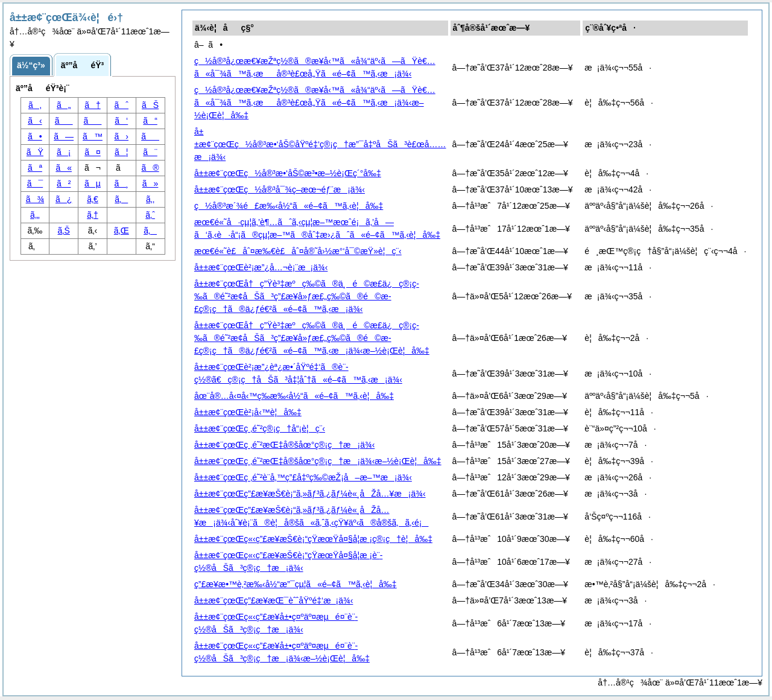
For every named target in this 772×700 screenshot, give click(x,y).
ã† (93, 105)
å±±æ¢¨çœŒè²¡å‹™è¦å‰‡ (248, 412)
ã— (64, 136)
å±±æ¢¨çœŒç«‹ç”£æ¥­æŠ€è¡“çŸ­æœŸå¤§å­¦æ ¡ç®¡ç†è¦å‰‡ (313, 539)
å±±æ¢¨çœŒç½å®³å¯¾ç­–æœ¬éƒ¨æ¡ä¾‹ (280, 189)
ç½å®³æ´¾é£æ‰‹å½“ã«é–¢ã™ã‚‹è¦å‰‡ (289, 206)
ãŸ (35, 152)
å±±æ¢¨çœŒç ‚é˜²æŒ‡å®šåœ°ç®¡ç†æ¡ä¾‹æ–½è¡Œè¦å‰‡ (318, 461)
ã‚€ (93, 199)
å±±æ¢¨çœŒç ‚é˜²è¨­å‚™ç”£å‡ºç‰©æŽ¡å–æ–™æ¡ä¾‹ (303, 477)
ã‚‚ (150, 199)
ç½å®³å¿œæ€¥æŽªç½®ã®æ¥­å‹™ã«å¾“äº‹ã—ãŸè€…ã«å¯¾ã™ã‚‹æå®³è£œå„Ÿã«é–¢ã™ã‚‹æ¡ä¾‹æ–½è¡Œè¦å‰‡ (315, 103)
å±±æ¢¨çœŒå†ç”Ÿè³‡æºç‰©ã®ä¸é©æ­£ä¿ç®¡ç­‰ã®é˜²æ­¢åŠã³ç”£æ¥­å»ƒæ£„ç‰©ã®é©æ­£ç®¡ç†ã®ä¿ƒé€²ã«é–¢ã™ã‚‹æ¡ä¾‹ (307, 296)
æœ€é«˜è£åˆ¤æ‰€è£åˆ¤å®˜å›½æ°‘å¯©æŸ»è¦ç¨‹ (298, 251)
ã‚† (93, 215)
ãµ (93, 183)
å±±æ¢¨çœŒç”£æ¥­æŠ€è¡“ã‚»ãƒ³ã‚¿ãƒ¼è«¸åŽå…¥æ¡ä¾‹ (310, 494)
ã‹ (35, 121)
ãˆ (122, 105)
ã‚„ (35, 215)
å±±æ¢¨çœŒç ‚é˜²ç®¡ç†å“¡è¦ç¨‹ (260, 428)
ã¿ (64, 199)
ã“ (150, 121)
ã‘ (121, 121)
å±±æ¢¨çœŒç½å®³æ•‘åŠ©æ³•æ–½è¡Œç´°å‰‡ (288, 173)
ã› (122, 136)
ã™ (93, 136)
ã (93, 121)
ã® (150, 168)
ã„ (64, 105)
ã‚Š (64, 231)
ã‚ (121, 199)
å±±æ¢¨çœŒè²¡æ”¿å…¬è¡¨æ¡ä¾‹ (261, 267)
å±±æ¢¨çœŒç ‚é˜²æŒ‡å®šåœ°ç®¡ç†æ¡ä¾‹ (284, 445)
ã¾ (35, 199)
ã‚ (35, 105)
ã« (64, 168)
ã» (150, 183)
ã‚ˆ (150, 215)
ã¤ (93, 152)
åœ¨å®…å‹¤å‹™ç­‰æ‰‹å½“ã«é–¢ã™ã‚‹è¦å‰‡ (294, 396)
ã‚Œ (122, 231)
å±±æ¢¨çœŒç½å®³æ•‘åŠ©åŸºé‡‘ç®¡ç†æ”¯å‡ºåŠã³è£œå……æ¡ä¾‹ (320, 144)
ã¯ (35, 183)
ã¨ (150, 152)
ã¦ (121, 152)
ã (150, 136)
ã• (35, 136)
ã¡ (64, 152)
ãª (35, 168)
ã (64, 121)
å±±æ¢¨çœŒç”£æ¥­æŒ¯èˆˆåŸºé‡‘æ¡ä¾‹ (274, 600)
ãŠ (150, 105)
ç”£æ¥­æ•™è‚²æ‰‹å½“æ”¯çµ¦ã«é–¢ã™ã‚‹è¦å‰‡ (296, 584)
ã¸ (122, 183)
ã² (64, 183)
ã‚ (150, 231)
